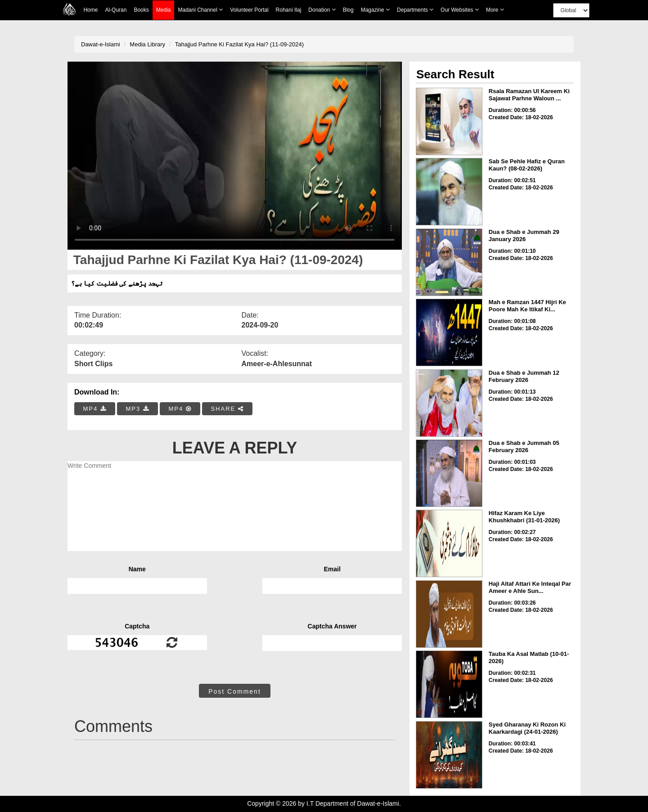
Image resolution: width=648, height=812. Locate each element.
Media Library (147, 44)
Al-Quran (116, 10)
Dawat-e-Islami (101, 44)
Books (141, 10)
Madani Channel (200, 10)
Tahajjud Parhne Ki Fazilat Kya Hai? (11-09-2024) (239, 44)
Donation (322, 10)
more (495, 10)
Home (90, 10)
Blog (348, 10)
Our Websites (460, 10)
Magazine (375, 10)
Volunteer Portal (249, 10)
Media (164, 10)
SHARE (227, 409)
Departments (415, 10)
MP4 (95, 409)
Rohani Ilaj (289, 10)
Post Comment (235, 691)
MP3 (137, 409)
